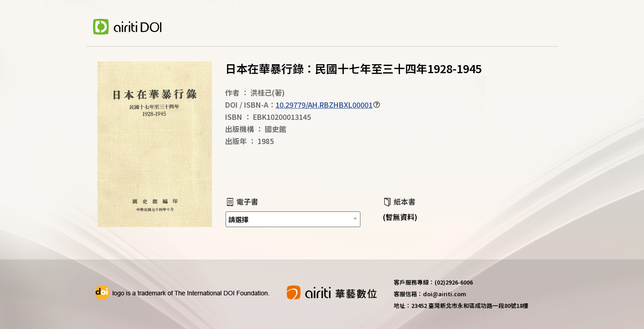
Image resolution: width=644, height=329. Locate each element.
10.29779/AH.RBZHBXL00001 (324, 105)
